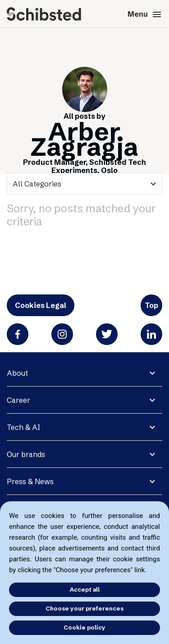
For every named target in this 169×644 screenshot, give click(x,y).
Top (151, 305)
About (17, 373)
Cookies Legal (41, 305)
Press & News (30, 481)
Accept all (85, 589)
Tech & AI (23, 427)
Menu (145, 14)
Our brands (26, 454)
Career (18, 400)
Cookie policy (84, 627)
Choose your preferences (84, 608)
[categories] (84, 184)
